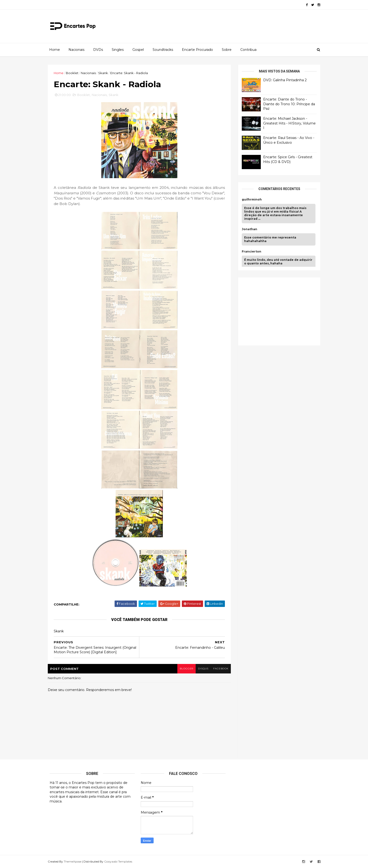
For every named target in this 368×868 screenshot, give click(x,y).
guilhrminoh (250, 200)
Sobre (227, 50)
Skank (105, 73)
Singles (118, 50)
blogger (184, 669)
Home (55, 50)
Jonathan (248, 229)
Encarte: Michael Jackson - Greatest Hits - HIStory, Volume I (288, 123)
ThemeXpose (74, 862)
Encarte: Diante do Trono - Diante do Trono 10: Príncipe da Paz (287, 104)
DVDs (98, 50)
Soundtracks (163, 50)
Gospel (138, 50)
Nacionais (76, 50)
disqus (201, 669)
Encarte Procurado (197, 50)
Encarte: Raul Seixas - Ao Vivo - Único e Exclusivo (287, 140)
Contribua (248, 50)
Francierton (250, 252)
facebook (219, 669)
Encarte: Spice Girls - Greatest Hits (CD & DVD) (286, 159)
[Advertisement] (276, 311)
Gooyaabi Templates (120, 862)
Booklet (74, 73)
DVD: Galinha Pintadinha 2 (283, 80)
